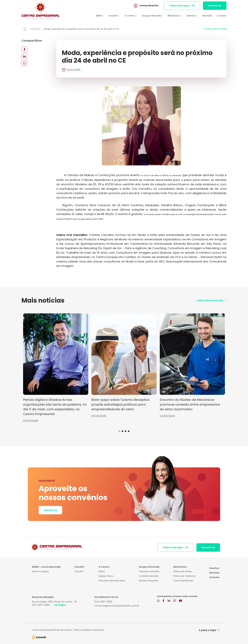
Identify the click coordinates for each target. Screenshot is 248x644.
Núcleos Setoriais (148, 581)
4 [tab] (129, 431)
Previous (19, 373)
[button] (102, 16)
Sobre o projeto (40, 571)
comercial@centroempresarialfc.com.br (117, 606)
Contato (222, 16)
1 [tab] (119, 431)
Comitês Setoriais (149, 576)
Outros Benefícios (183, 581)
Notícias (207, 16)
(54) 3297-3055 (41, 605)
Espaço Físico (106, 576)
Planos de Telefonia (184, 576)
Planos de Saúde (183, 571)
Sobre (102, 571)
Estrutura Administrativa (112, 581)
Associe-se (215, 6)
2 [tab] (122, 431)
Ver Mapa (60, 605)
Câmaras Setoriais (149, 571)
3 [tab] (126, 431)
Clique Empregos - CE (182, 6)
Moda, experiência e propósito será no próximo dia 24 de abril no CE (82, 29)
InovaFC (79, 571)
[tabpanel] (56, 368)
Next (229, 373)
